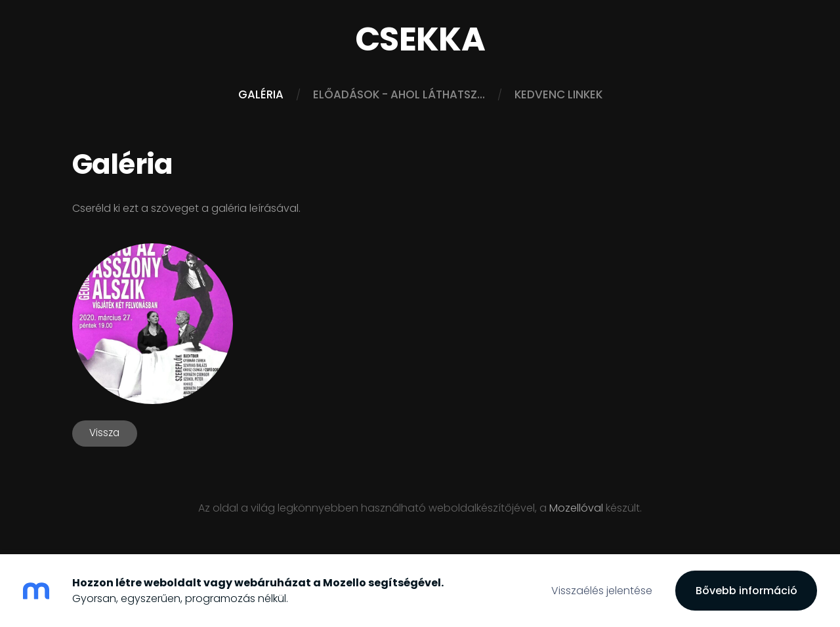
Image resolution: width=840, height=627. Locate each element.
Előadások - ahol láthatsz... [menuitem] (399, 94)
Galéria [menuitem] (261, 94)
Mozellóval (576, 508)
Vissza (104, 433)
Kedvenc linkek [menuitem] (558, 94)
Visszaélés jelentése (602, 591)
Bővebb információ (746, 591)
